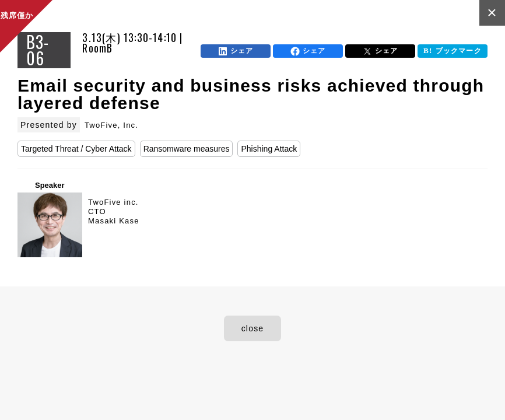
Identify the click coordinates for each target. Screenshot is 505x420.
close (253, 328)
